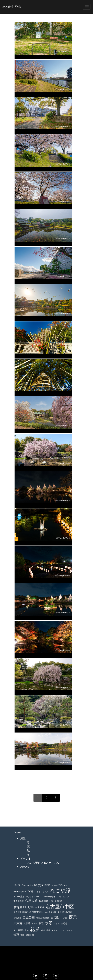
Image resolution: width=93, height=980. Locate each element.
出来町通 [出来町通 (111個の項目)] (58, 901)
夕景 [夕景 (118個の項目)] (65, 918)
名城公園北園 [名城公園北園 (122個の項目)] (43, 918)
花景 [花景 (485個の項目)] (35, 929)
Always (25, 867)
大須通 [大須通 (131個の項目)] (27, 923)
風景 (23, 838)
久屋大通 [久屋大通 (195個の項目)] (31, 900)
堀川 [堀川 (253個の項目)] (58, 917)
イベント (26, 859)
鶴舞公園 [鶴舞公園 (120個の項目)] (30, 935)
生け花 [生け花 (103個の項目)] (57, 924)
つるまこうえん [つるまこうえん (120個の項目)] (42, 891)
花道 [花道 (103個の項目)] (43, 930)
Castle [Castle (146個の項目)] (17, 885)
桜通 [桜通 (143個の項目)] (41, 923)
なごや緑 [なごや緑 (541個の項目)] (60, 890)
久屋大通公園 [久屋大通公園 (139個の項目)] (46, 901)
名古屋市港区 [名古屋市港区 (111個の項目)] (51, 912)
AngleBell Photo (12, 7)
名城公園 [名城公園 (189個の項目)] (29, 917)
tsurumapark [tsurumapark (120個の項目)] (20, 891)
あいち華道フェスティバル (43, 863)
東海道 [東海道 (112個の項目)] (35, 923)
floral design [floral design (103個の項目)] (27, 885)
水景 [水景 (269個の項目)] (49, 923)
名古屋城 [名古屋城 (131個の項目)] (40, 907)
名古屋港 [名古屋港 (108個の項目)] (17, 918)
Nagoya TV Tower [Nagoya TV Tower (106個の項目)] (59, 885)
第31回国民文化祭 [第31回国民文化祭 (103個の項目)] (21, 930)
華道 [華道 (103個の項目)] (48, 930)
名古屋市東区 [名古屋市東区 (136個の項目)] (36, 912)
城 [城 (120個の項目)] (52, 918)
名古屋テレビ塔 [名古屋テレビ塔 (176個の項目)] (24, 907)
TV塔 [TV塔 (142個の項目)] (30, 891)
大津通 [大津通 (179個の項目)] (18, 923)
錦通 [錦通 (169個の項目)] (16, 935)
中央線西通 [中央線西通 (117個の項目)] (19, 901)
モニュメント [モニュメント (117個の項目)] (65, 897)
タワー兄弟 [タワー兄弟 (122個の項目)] (19, 897)
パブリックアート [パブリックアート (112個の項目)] (33, 897)
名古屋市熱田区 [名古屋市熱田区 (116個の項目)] (65, 912)
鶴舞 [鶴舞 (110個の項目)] (22, 935)
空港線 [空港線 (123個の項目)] (64, 923)
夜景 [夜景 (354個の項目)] (73, 917)
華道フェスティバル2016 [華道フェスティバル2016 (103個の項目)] (62, 930)
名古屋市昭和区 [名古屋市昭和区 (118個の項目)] (21, 912)
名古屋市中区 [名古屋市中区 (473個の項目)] (60, 906)
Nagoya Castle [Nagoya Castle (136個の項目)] (42, 885)
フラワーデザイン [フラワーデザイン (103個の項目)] (50, 897)
